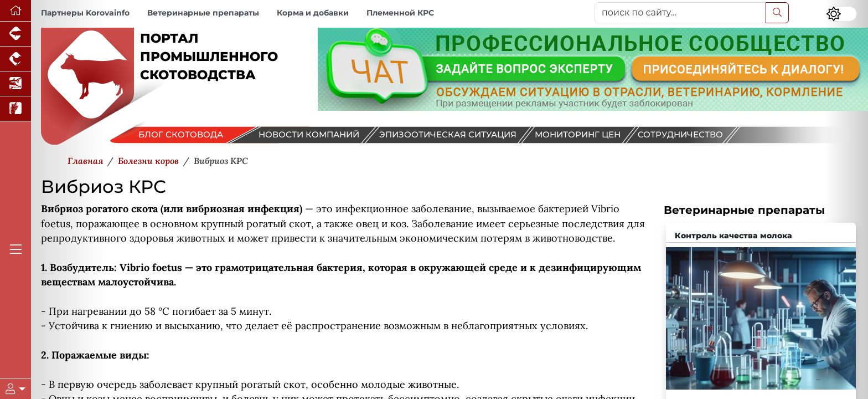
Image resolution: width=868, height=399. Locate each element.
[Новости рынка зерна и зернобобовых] (15, 109)
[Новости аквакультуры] (15, 84)
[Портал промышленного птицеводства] (15, 59)
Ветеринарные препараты (203, 13)
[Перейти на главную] (15, 11)
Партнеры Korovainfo (85, 13)
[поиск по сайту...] (680, 13)
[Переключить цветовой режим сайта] (841, 14)
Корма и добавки (313, 13)
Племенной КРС (400, 13)
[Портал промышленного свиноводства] (15, 34)
